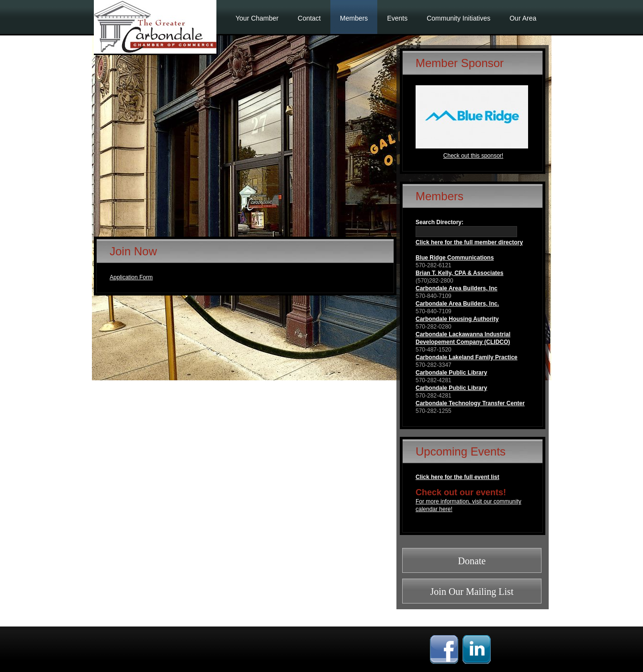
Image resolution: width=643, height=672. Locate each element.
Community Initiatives (458, 18)
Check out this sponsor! (473, 156)
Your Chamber (257, 18)
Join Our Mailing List (472, 592)
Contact (309, 18)
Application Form (131, 277)
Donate (472, 561)
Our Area (523, 18)
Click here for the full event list (457, 477)
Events (397, 18)
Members (354, 18)
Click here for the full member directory (469, 242)
